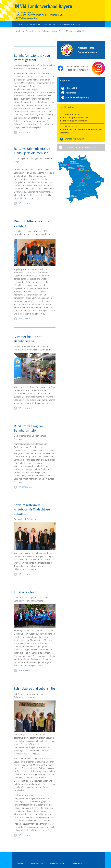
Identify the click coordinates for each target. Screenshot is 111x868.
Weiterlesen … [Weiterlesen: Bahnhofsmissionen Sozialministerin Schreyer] (25, 574)
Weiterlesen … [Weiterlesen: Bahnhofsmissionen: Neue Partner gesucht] (25, 132)
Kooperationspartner (57, 24)
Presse (45, 24)
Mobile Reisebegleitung (77, 97)
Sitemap (77, 863)
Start (20, 863)
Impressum (37, 863)
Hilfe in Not (71, 88)
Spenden (70, 24)
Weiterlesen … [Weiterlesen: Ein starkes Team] (25, 670)
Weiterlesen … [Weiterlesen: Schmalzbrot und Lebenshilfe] (25, 835)
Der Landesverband (20, 27)
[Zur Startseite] (88, 14)
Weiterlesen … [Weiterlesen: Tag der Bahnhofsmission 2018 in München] (25, 408)
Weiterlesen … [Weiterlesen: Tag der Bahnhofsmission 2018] (25, 487)
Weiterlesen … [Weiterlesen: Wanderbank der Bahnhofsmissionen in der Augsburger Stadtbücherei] (25, 319)
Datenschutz (58, 863)
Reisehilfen (71, 93)
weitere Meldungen (75, 139)
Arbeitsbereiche (34, 24)
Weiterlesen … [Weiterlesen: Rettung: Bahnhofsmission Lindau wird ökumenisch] (25, 203)
